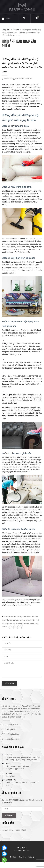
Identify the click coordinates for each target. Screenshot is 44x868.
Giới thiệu (23, 857)
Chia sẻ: (5, 627)
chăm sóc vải (8, 617)
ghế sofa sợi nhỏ (20, 617)
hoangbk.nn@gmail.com (15, 769)
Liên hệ (31, 857)
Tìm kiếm (13, 857)
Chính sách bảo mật (10, 725)
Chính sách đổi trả (9, 729)
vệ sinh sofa (34, 623)
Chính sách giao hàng (10, 734)
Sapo (27, 850)
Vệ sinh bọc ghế (23, 623)
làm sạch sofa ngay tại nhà (19, 620)
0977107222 (10, 776)
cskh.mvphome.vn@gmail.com (17, 766)
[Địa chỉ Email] (22, 809)
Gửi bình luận (9, 683)
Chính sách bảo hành (10, 739)
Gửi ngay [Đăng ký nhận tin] (9, 815)
